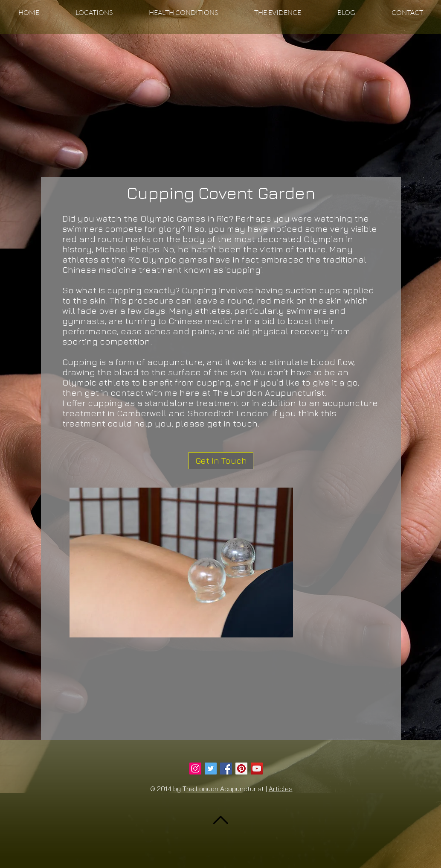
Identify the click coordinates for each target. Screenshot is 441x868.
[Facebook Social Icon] (226, 769)
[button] (94, 13)
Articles (281, 789)
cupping (105, 403)
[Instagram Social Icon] (195, 769)
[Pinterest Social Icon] (241, 769)
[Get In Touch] (221, 461)
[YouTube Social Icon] (257, 769)
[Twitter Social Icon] (211, 769)
